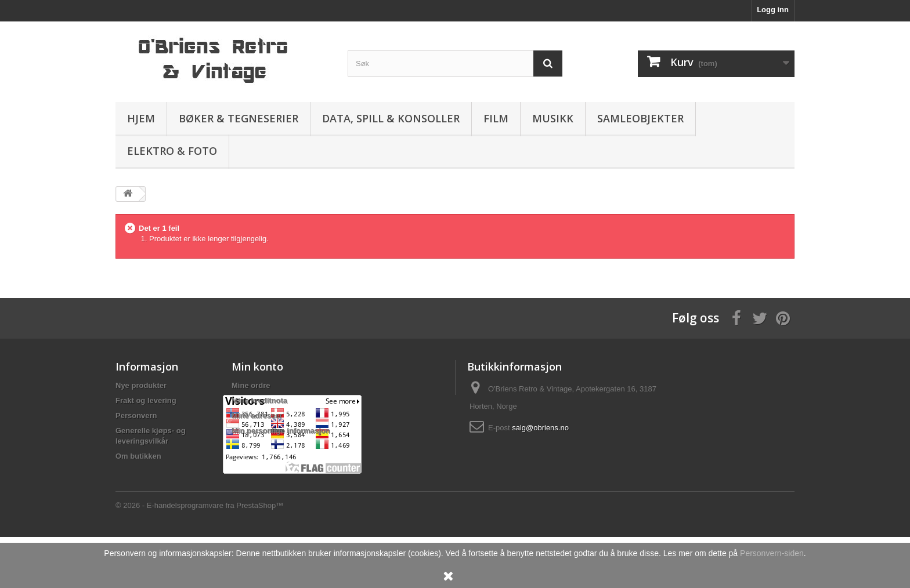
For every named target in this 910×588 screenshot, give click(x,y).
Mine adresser (257, 415)
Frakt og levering (146, 400)
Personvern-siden (772, 553)
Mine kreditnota (259, 400)
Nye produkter (141, 385)
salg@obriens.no (540, 428)
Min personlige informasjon (281, 431)
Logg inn (773, 10)
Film (496, 118)
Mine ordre (251, 385)
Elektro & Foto (172, 151)
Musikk (553, 118)
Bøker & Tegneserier (239, 118)
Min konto (257, 366)
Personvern (136, 415)
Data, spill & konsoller (391, 118)
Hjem (141, 118)
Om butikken (138, 456)
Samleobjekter (640, 118)
